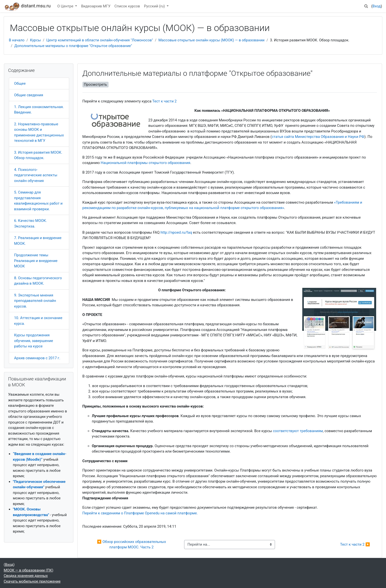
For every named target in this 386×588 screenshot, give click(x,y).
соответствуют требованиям (298, 431)
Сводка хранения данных (26, 576)
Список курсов (127, 6)
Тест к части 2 (164, 101)
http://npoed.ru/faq (176, 232)
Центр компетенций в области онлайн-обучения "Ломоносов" (100, 40)
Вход (377, 6)
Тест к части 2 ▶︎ (355, 544)
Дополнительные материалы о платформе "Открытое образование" (73, 46)
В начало (17, 40)
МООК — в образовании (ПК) (28, 570)
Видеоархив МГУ (96, 6)
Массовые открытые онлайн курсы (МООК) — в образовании (211, 40)
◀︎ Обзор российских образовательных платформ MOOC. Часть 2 (132, 545)
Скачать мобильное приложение (32, 581)
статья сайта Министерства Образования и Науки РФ (318, 137)
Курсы (35, 40)
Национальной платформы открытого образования (145, 163)
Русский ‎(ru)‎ (155, 6)
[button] (366, 6)
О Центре (66, 6)
